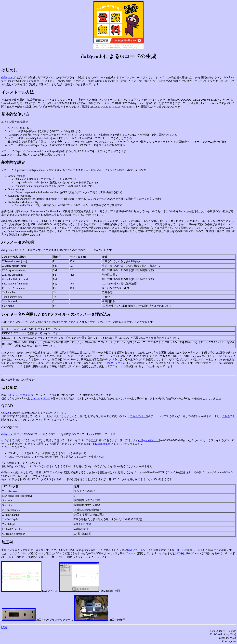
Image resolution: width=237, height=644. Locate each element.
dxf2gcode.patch (101, 444)
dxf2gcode (7, 77)
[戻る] (5, 627)
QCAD (5, 413)
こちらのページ (139, 416)
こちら (226, 416)
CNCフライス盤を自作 (20, 395)
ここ (93, 440)
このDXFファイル (115, 363)
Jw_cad (36, 398)
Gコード (179, 550)
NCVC (47, 398)
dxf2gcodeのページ (149, 440)
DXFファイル (135, 550)
